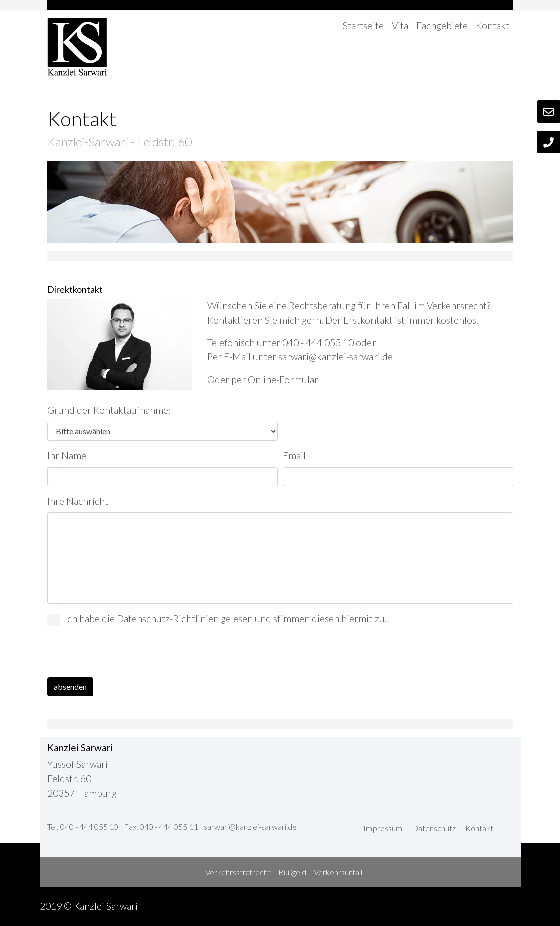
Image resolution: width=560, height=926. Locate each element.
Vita (400, 25)
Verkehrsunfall (338, 872)
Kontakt (493, 25)
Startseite (363, 25)
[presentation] (123, 654)
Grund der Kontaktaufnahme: (109, 410)
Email (294, 455)
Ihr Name (67, 455)
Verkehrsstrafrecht (238, 872)
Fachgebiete (442, 25)
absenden (70, 687)
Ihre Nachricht (78, 501)
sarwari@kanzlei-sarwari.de (335, 357)
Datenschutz (434, 828)
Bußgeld (292, 872)
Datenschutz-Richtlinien (168, 618)
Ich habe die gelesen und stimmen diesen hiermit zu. (217, 619)
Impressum (383, 828)
